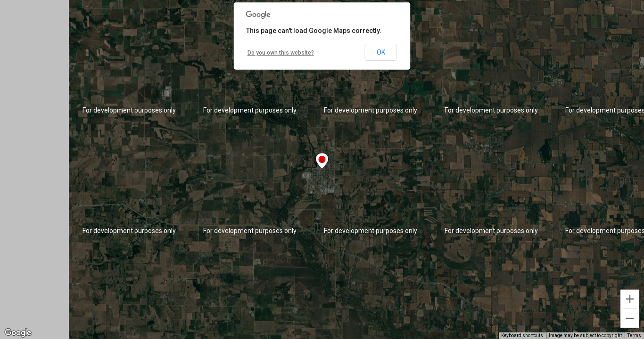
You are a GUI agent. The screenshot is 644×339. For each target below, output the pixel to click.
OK (381, 52)
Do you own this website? (281, 53)
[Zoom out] (630, 318)
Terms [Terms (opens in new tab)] (634, 335)
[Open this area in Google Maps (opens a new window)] (18, 333)
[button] (322, 161)
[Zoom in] (630, 299)
